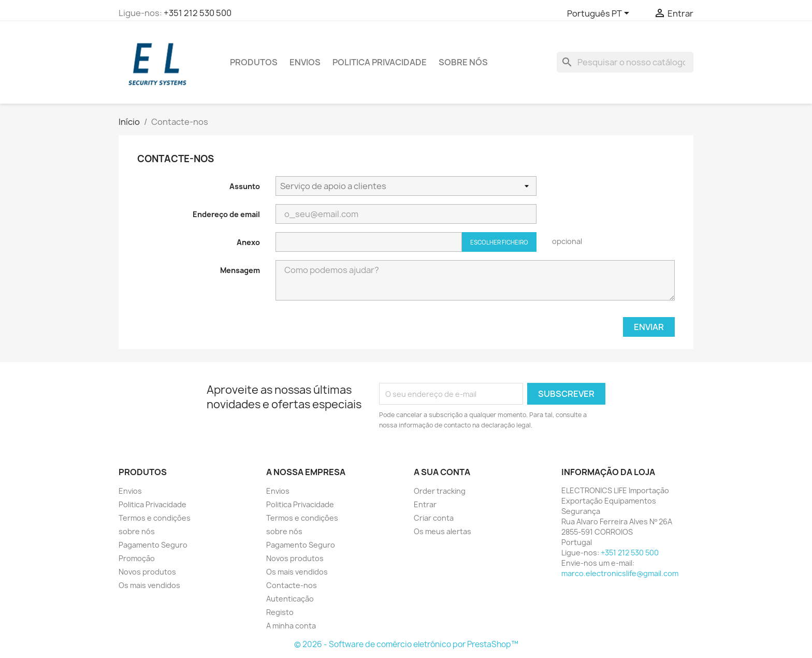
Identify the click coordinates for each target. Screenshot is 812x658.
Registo (280, 612)
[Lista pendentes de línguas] (600, 14)
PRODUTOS (254, 62)
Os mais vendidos (149, 585)
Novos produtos (147, 572)
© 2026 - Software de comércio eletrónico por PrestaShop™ (406, 644)
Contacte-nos (292, 585)
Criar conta (434, 518)
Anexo (248, 242)
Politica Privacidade (380, 62)
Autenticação (290, 599)
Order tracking (440, 491)
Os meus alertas (443, 531)
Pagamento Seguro (153, 545)
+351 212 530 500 (198, 13)
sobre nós (463, 62)
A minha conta (291, 626)
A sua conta (442, 472)
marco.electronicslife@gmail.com (620, 573)
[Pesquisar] (625, 62)
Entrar (425, 504)
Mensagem (240, 270)
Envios (305, 62)
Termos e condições (155, 518)
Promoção (137, 558)
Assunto (245, 186)
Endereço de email (226, 214)
